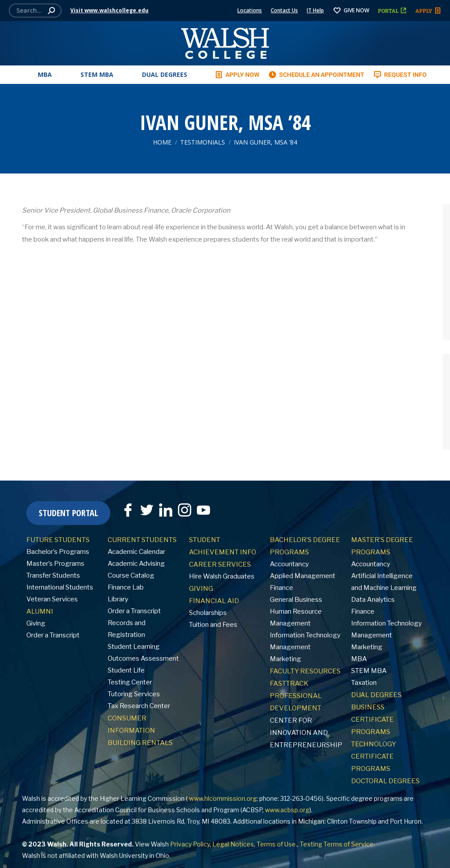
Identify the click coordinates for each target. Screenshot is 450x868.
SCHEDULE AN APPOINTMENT (316, 75)
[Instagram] (185, 510)
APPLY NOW (237, 75)
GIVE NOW (351, 10)
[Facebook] (128, 510)
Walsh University (124, 855)
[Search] (35, 11)
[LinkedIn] (166, 510)
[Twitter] (147, 510)
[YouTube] (203, 510)
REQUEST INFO (400, 75)
